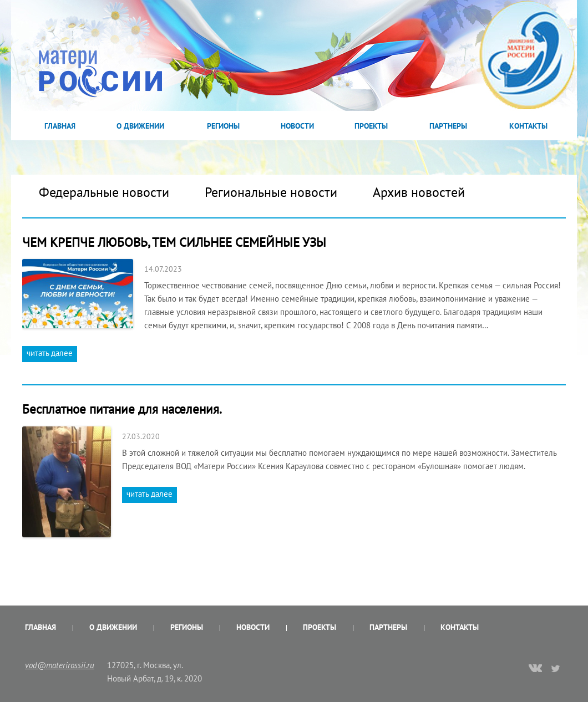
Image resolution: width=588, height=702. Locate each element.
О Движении (140, 126)
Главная (60, 126)
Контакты (528, 126)
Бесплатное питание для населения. (122, 409)
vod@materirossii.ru (60, 665)
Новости (297, 126)
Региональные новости (271, 192)
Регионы (223, 126)
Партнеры (448, 126)
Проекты (371, 126)
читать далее (50, 353)
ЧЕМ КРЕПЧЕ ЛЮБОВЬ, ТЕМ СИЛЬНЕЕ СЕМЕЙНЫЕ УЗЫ (174, 242)
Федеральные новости (104, 192)
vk (535, 669)
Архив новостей (419, 192)
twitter (556, 668)
